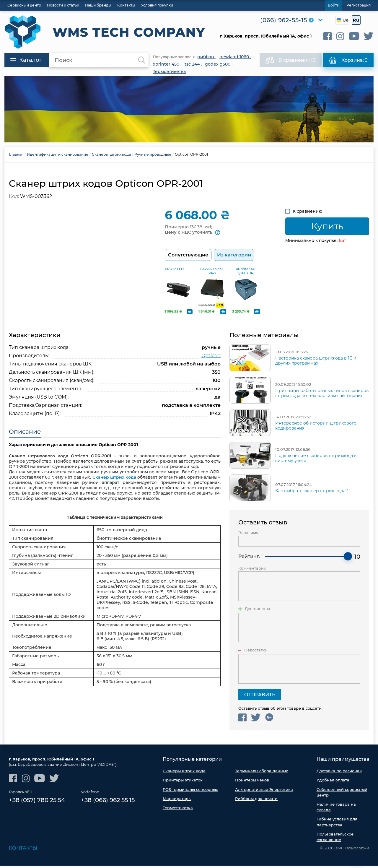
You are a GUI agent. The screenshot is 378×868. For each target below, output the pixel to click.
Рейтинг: (249, 559)
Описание (25, 434)
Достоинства (258, 611)
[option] (189, 109)
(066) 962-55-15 (284, 20)
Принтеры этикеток (183, 782)
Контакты (23, 850)
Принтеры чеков (252, 782)
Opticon (211, 358)
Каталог (26, 60)
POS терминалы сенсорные (190, 791)
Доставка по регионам (339, 773)
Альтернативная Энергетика (264, 791)
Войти (334, 5)
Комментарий (252, 571)
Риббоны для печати (256, 801)
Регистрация (359, 5)
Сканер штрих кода (114, 479)
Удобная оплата (333, 782)
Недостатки (256, 652)
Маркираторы (177, 801)
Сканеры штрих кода (184, 773)
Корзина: (348, 60)
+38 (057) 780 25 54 (37, 803)
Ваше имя (248, 535)
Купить (327, 226)
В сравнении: (291, 60)
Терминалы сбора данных (261, 773)
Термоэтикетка (178, 810)
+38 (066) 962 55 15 (108, 803)
